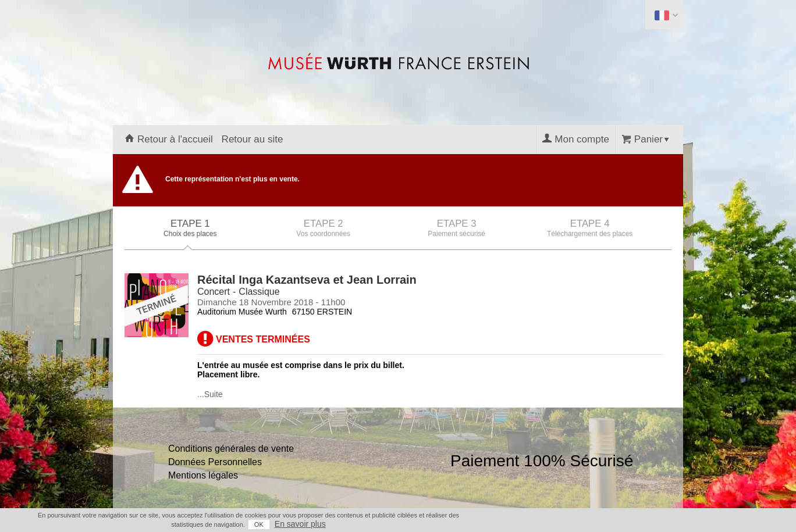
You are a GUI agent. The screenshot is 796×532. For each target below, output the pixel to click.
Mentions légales (203, 475)
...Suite (210, 394)
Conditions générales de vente (231, 449)
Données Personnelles (215, 462)
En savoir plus (300, 524)
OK (259, 524)
